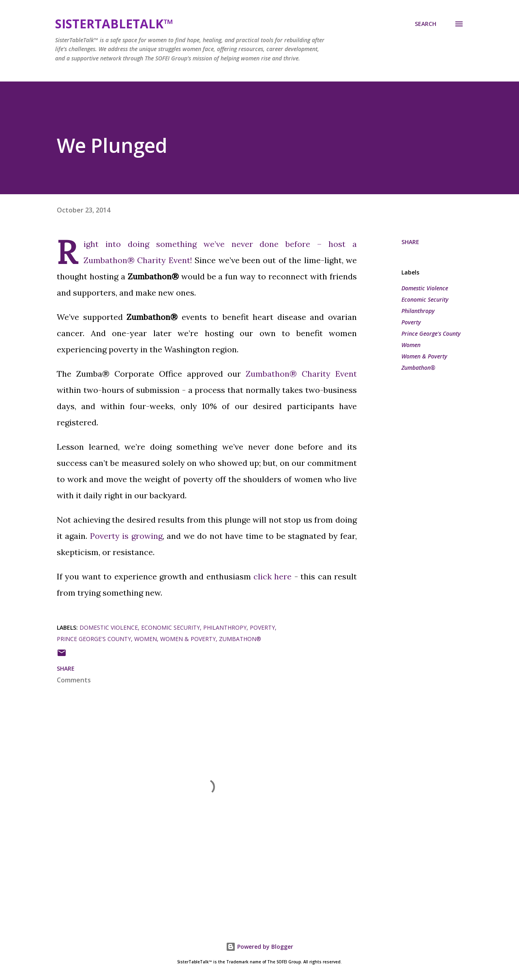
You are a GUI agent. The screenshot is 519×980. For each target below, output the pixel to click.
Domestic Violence (425, 288)
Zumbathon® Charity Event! (138, 260)
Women (411, 345)
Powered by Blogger (259, 947)
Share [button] (410, 242)
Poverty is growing (126, 536)
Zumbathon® (418, 368)
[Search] (426, 24)
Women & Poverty (424, 356)
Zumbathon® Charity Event (301, 374)
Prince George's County (431, 333)
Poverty (411, 322)
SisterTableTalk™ (114, 24)
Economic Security (425, 299)
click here (272, 576)
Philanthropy (418, 311)
